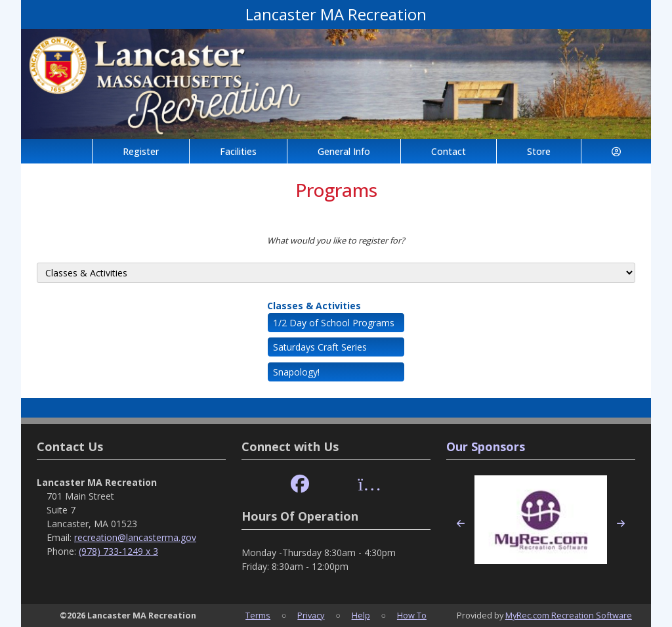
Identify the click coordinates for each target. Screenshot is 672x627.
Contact (449, 151)
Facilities (238, 151)
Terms (258, 615)
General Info (344, 151)
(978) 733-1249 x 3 (118, 551)
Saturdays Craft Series (320, 347)
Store (539, 151)
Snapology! (296, 372)
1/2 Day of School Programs (334, 323)
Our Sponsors (486, 446)
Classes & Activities (314, 306)
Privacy (311, 615)
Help (361, 615)
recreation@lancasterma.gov (135, 537)
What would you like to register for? (336, 240)
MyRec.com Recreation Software (569, 615)
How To (412, 615)
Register (141, 151)
